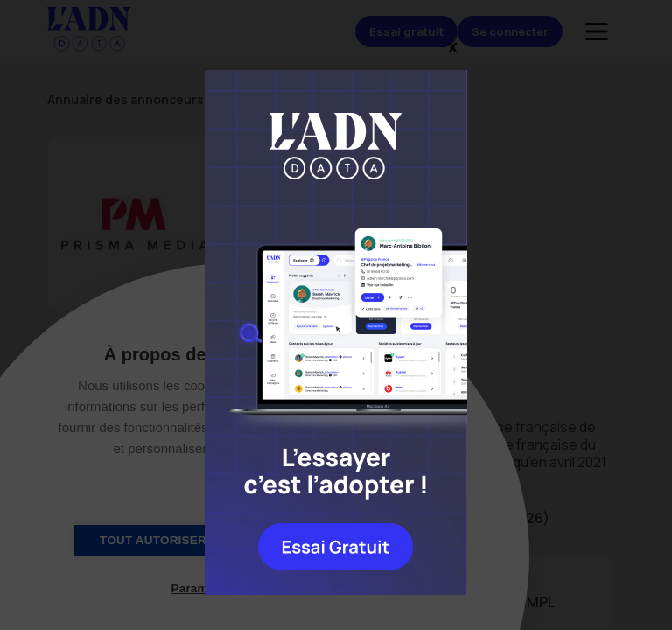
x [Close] (453, 45)
